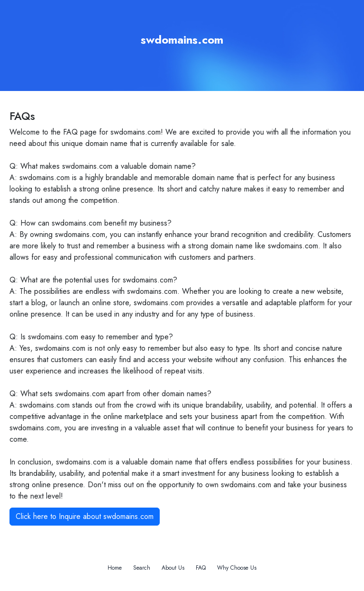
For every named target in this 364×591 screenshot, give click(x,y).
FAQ (201, 568)
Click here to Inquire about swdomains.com (85, 516)
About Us (173, 568)
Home (115, 568)
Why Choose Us (237, 568)
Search (142, 568)
